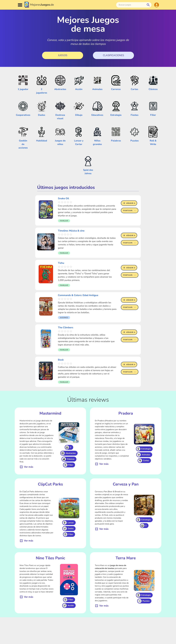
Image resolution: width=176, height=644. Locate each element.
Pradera (126, 413)
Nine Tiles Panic (50, 558)
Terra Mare (126, 558)
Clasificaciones (113, 55)
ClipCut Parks (50, 484)
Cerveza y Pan (126, 484)
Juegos (63, 55)
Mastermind (50, 413)
